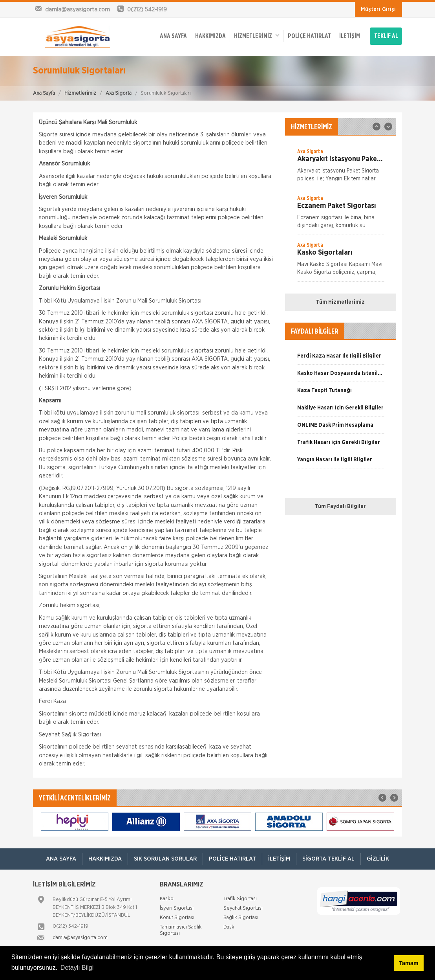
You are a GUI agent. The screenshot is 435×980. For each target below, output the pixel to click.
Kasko (167, 899)
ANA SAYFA (173, 36)
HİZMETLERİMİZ (257, 36)
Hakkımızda (210, 36)
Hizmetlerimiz (80, 93)
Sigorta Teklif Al (328, 859)
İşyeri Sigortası (177, 908)
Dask (229, 927)
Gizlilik (378, 859)
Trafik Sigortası (240, 899)
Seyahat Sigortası (243, 908)
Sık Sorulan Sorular (165, 859)
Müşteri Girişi (378, 9)
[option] (341, 168)
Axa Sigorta (119, 93)
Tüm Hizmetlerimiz (340, 302)
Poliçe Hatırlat (309, 36)
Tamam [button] (408, 963)
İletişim (350, 36)
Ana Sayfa (44, 93)
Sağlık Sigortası (241, 918)
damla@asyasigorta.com (80, 938)
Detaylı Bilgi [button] (77, 968)
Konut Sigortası (177, 918)
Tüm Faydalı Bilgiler (340, 507)
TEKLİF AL (386, 36)
